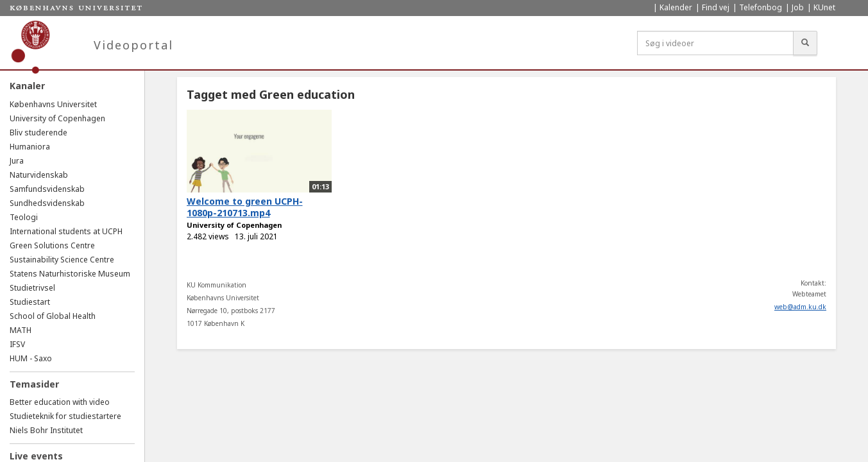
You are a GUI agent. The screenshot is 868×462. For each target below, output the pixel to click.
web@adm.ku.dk (800, 307)
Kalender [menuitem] (676, 7)
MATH (21, 330)
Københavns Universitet (53, 104)
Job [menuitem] (798, 7)
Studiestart (30, 302)
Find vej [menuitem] (716, 7)
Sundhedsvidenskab (47, 203)
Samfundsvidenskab (47, 189)
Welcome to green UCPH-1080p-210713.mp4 (245, 207)
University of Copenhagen (57, 118)
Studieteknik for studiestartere (65, 416)
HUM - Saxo (31, 358)
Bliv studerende (38, 133)
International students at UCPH (66, 231)
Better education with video (60, 402)
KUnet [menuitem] (824, 7)
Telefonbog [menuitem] (761, 7)
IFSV (17, 344)
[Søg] (805, 43)
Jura (17, 161)
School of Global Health (53, 316)
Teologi (24, 217)
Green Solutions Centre (52, 245)
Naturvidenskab (39, 175)
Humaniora (30, 147)
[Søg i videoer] (715, 43)
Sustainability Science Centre (62, 260)
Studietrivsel (32, 288)
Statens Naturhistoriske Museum (70, 274)
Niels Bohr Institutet (46, 430)
